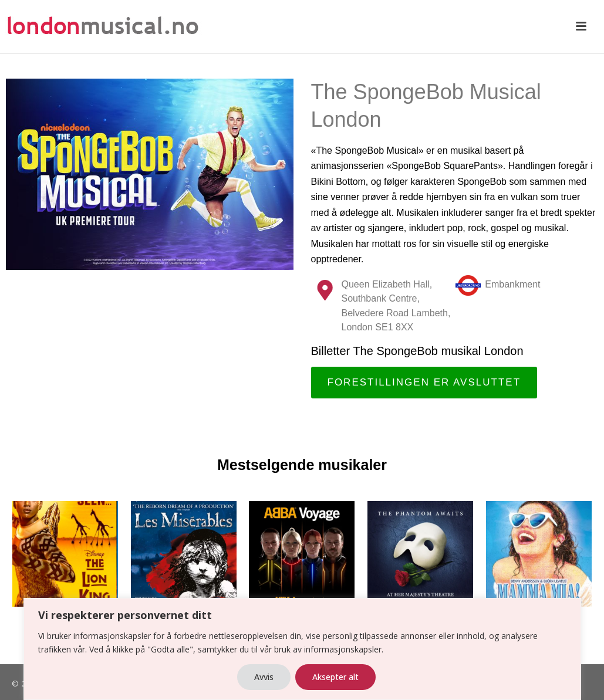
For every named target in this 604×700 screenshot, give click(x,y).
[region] (302, 649)
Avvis (264, 677)
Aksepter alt (335, 677)
